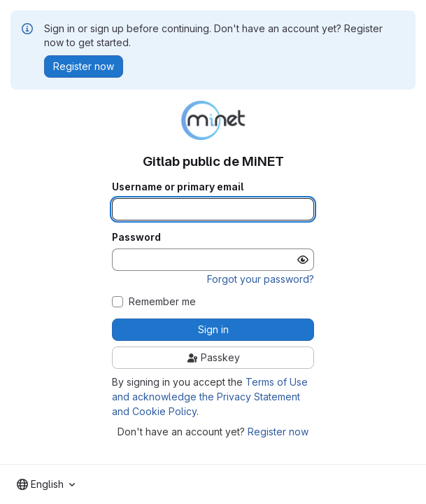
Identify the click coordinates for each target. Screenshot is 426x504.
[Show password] (303, 260)
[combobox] (46, 484)
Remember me (162, 302)
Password (136, 237)
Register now (278, 432)
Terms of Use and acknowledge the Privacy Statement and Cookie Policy (210, 397)
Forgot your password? (261, 279)
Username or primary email (178, 187)
